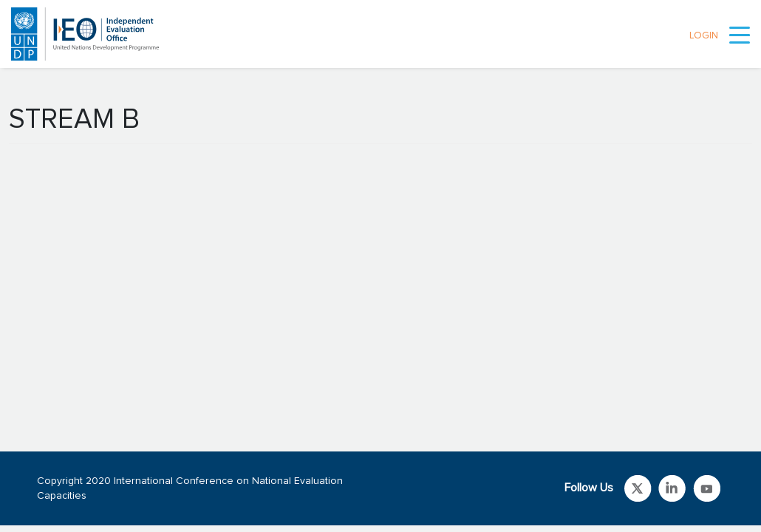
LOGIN (704, 36)
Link (638, 488)
